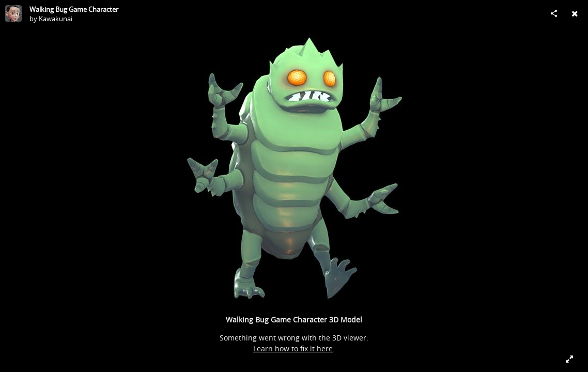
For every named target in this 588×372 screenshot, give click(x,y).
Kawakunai (56, 19)
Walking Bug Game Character (74, 9)
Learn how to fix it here (293, 348)
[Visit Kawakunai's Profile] (13, 13)
